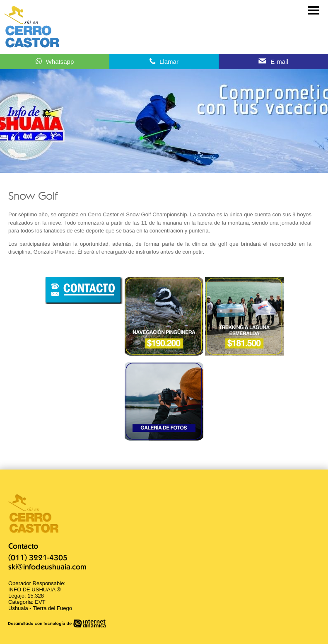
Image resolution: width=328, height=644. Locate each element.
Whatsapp (60, 62)
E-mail (279, 62)
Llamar (169, 62)
